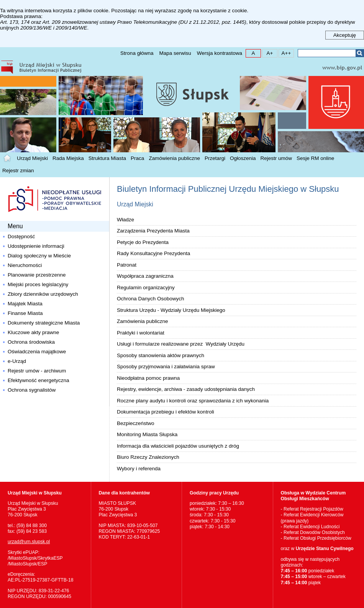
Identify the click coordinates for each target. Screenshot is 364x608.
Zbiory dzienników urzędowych (43, 294)
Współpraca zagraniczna (145, 276)
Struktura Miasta (107, 158)
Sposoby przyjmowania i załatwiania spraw (166, 367)
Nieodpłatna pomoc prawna (148, 378)
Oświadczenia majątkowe (37, 352)
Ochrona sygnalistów (32, 390)
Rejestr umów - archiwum (37, 371)
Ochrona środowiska (31, 342)
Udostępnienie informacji (36, 246)
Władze (125, 220)
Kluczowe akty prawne (33, 332)
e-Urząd (17, 361)
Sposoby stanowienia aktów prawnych (161, 355)
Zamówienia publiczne (174, 158)
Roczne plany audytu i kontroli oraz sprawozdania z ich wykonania (193, 401)
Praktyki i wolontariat (141, 333)
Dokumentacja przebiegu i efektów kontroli (166, 412)
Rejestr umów (276, 158)
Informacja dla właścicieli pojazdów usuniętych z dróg (178, 446)
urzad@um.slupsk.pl (29, 542)
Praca (137, 158)
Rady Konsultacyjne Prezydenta (153, 253)
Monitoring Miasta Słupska (147, 434)
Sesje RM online (315, 158)
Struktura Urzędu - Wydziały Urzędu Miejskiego (171, 310)
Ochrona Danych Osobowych (151, 299)
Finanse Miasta (25, 313)
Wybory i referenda (139, 469)
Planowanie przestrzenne (37, 275)
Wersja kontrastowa (220, 53)
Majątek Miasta (25, 304)
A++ (285, 53)
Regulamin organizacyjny (146, 288)
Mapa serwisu (175, 53)
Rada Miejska (68, 158)
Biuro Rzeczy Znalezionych (148, 457)
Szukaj (360, 53)
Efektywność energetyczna (39, 380)
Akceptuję (345, 35)
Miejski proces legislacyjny (38, 284)
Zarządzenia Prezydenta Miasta (153, 231)
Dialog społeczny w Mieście (39, 256)
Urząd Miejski (32, 158)
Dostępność (21, 236)
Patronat (127, 265)
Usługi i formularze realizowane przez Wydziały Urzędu (181, 344)
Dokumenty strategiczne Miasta (44, 323)
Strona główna (137, 53)
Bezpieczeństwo (136, 423)
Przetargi (215, 158)
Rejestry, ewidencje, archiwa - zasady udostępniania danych (186, 389)
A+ (268, 53)
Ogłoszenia (243, 158)
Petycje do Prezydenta (143, 242)
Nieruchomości (25, 265)
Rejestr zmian (18, 171)
